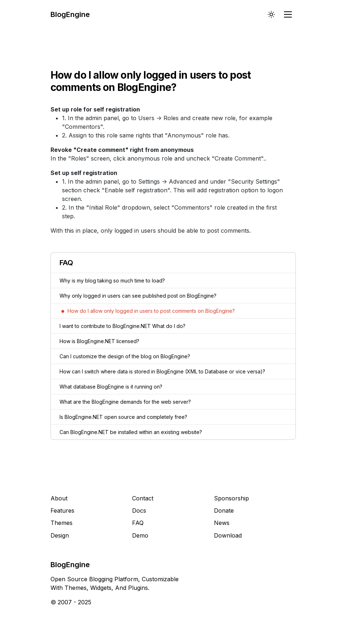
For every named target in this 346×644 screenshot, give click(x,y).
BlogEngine (70, 14)
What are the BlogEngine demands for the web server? (125, 402)
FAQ (138, 523)
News (222, 523)
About (59, 498)
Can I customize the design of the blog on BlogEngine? (125, 356)
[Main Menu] (289, 14)
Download (228, 535)
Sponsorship (231, 498)
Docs (139, 511)
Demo (140, 535)
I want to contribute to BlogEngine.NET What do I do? (122, 326)
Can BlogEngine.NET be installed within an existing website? (131, 432)
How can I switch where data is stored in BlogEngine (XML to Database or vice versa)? (162, 371)
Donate (224, 511)
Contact (143, 498)
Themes (62, 523)
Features (62, 511)
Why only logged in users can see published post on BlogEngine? (138, 296)
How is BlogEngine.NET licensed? (99, 341)
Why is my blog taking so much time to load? (112, 281)
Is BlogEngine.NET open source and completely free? (123, 417)
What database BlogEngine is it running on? (111, 387)
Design (60, 535)
